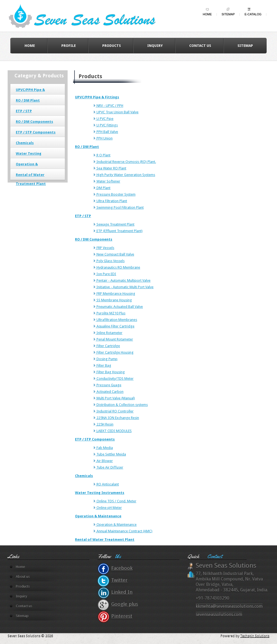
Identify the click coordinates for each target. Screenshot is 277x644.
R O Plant (103, 155)
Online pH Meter (109, 508)
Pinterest (122, 616)
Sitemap (228, 14)
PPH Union (104, 138)
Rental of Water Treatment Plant (105, 540)
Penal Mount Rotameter (114, 339)
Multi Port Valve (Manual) (115, 398)
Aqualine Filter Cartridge (115, 326)
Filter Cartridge (108, 346)
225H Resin (105, 424)
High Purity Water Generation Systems (125, 175)
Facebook (122, 568)
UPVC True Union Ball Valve (117, 112)
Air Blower (104, 461)
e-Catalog (253, 14)
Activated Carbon (110, 392)
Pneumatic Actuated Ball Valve (119, 307)
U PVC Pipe (105, 119)
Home (207, 14)
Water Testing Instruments (100, 493)
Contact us (200, 46)
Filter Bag (103, 365)
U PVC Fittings (107, 125)
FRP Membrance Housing (115, 294)
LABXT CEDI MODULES (114, 431)
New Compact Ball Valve (115, 254)
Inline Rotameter (109, 333)
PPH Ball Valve (107, 132)
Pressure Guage (109, 385)
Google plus (125, 604)
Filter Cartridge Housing (115, 352)
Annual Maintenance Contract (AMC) (124, 531)
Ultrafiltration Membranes (116, 320)
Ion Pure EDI (106, 274)
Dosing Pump (107, 359)
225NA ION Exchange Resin (117, 418)
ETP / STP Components (36, 132)
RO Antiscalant (107, 484)
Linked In (122, 592)
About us (23, 577)
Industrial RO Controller (115, 411)
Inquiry (155, 46)
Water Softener (108, 181)
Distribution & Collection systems (122, 405)
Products (112, 46)
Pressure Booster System (116, 194)
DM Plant (103, 188)
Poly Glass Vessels (110, 261)
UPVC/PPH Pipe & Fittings (97, 97)
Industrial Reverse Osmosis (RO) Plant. (126, 162)
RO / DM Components (34, 122)
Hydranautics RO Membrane (118, 267)
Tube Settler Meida (111, 454)
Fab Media (104, 448)
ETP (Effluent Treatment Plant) (119, 231)
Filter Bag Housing (110, 372)
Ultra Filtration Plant (111, 201)
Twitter (119, 580)
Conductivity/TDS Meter (115, 379)
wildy (87, 16)
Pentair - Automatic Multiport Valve (123, 280)
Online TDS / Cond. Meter (116, 501)
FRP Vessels (105, 248)
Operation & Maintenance (98, 516)
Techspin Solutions (255, 636)
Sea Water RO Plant (111, 168)
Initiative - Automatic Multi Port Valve (125, 287)
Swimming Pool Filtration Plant (120, 207)
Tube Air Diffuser (109, 467)
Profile (69, 46)
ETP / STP (24, 111)
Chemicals (25, 143)
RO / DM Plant (28, 100)
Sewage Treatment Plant (115, 224)
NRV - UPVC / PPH (109, 106)
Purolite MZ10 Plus (111, 313)
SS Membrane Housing (114, 300)
